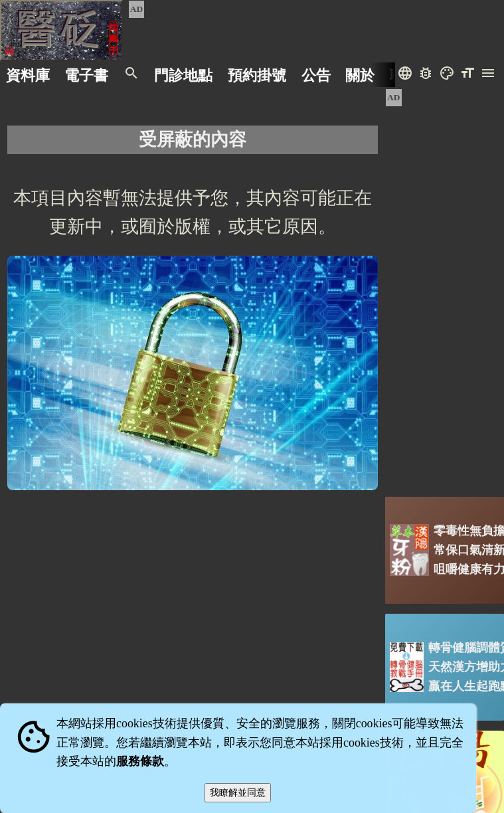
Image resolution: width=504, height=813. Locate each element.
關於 (360, 75)
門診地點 (183, 75)
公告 (316, 75)
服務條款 (140, 761)
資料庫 (28, 75)
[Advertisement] (445, 288)
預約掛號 (257, 75)
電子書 (86, 75)
